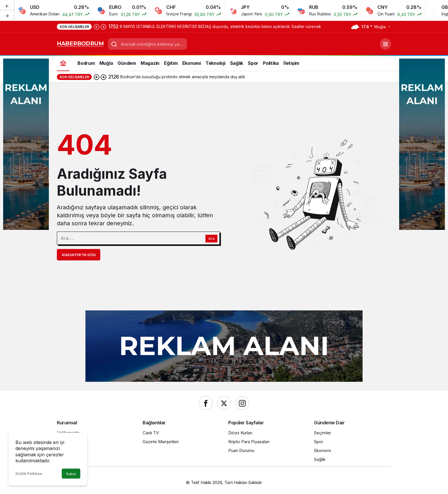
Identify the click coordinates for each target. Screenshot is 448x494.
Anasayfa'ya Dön (79, 255)
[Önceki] (7, 5)
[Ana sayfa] (63, 63)
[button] (385, 44)
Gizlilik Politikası (29, 474)
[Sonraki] (7, 15)
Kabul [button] (71, 474)
